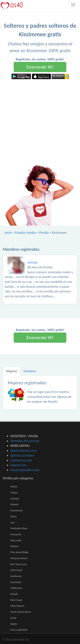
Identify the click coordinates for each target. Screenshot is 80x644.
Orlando (15, 499)
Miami (14, 487)
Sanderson (16, 576)
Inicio (8, 233)
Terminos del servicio (25, 441)
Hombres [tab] (30, 371)
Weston (14, 546)
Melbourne (16, 588)
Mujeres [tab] (11, 371)
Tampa (14, 493)
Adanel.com (18, 465)
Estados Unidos (25, 233)
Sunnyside (16, 582)
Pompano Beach (19, 558)
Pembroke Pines (19, 528)
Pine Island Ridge (19, 552)
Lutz (12, 523)
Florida (44, 233)
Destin (14, 624)
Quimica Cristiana (22, 455)
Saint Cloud (16, 570)
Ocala (13, 618)
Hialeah (14, 504)
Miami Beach (17, 606)
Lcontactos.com (21, 460)
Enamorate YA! (40, 67)
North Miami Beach (21, 612)
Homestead (16, 510)
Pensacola (16, 534)
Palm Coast (16, 600)
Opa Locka (16, 540)
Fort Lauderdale (19, 630)
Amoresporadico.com (25, 470)
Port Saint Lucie (19, 564)
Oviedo (14, 594)
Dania (13, 516)
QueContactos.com (23, 451)
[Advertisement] (40, 121)
